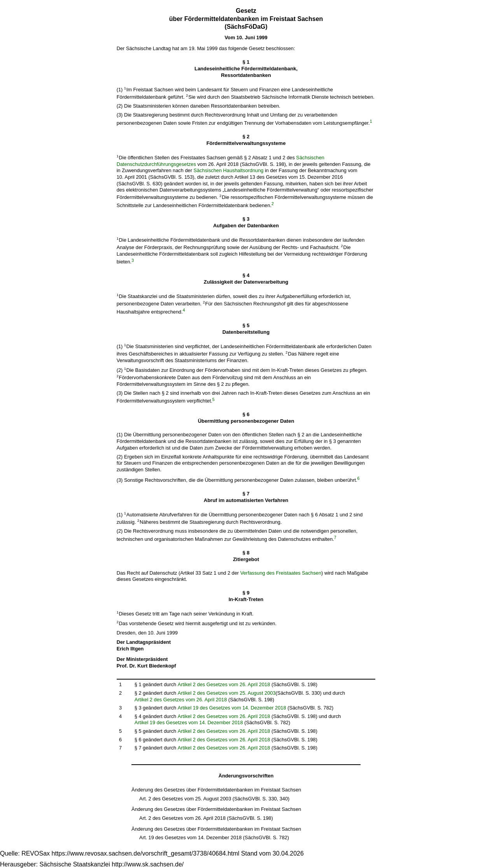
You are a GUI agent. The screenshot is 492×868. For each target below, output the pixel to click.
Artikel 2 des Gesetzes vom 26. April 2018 (224, 684)
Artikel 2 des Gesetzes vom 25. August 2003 (227, 693)
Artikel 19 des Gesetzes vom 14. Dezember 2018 (232, 708)
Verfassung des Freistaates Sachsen (281, 573)
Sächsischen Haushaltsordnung (228, 170)
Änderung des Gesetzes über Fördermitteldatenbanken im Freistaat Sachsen (216, 790)
